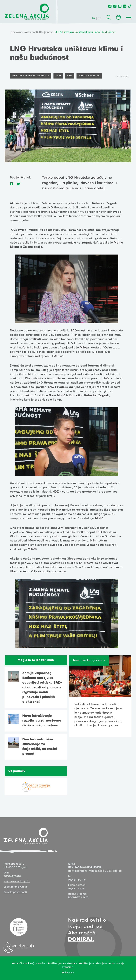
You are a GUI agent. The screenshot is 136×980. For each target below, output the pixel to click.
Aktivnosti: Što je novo (39, 32)
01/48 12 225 (76, 889)
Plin (58, 76)
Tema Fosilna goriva (87, 660)
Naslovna (17, 32)
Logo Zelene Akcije (16, 887)
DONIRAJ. (81, 939)
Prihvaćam (68, 973)
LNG (70, 76)
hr (94, 18)
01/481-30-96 (77, 880)
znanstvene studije (53, 331)
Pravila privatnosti (15, 892)
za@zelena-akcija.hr (17, 882)
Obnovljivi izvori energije (31, 76)
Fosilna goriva (89, 76)
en (100, 18)
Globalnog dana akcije (83, 559)
